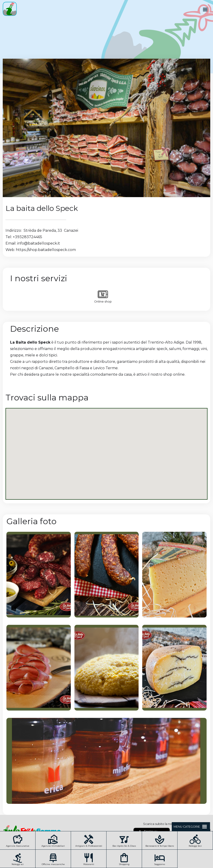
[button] (205, 10)
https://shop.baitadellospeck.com (46, 250)
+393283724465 (27, 237)
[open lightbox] (39, 575)
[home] (8, 10)
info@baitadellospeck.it (39, 243)
